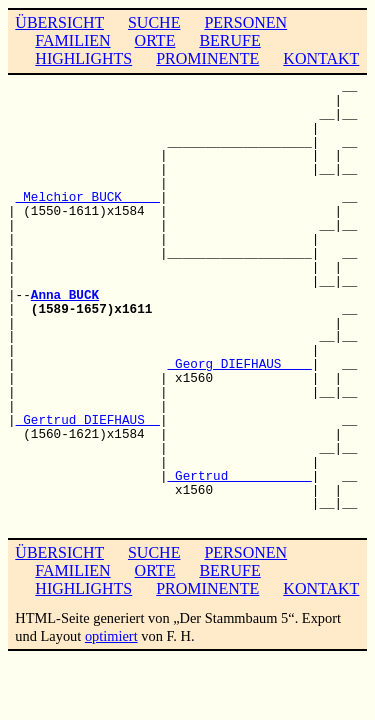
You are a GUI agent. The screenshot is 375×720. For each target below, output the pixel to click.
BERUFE (229, 40)
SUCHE (154, 22)
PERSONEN (245, 22)
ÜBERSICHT (59, 22)
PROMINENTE (207, 58)
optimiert (111, 636)
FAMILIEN (72, 40)
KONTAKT (321, 58)
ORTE (155, 40)
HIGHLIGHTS (83, 58)
